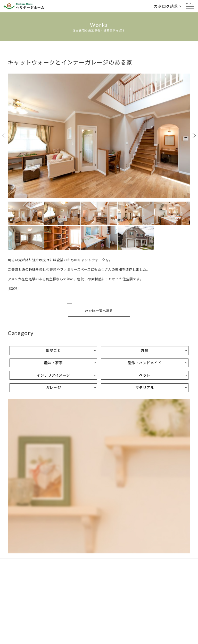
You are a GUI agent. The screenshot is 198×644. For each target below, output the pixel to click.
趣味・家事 (53, 363)
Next (194, 136)
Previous (4, 136)
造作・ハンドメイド (145, 363)
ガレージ (53, 388)
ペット (145, 375)
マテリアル (145, 388)
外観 (145, 350)
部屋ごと (53, 350)
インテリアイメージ (53, 375)
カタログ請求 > (168, 6)
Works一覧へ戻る (99, 311)
